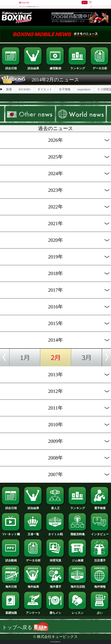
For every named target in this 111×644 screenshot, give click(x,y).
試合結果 (33, 67)
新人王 (56, 507)
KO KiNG (25, 89)
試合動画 (11, 559)
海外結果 (33, 585)
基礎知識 (11, 611)
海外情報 (100, 585)
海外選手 (56, 585)
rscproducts (84, 89)
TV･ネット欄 (11, 533)
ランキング (78, 67)
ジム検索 (78, 559)
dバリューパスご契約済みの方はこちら (29, 7)
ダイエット (45, 89)
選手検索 (100, 507)
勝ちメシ (56, 611)
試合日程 (11, 67)
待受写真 (56, 559)
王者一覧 (33, 533)
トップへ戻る (25, 627)
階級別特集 (78, 533)
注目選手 (100, 559)
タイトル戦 (56, 533)
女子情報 (65, 89)
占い (100, 611)
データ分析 (100, 67)
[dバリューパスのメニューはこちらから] (90, 3)
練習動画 (56, 67)
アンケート (33, 611)
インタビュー (100, 533)
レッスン (78, 611)
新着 (9, 89)
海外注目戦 (78, 585)
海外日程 (11, 585)
